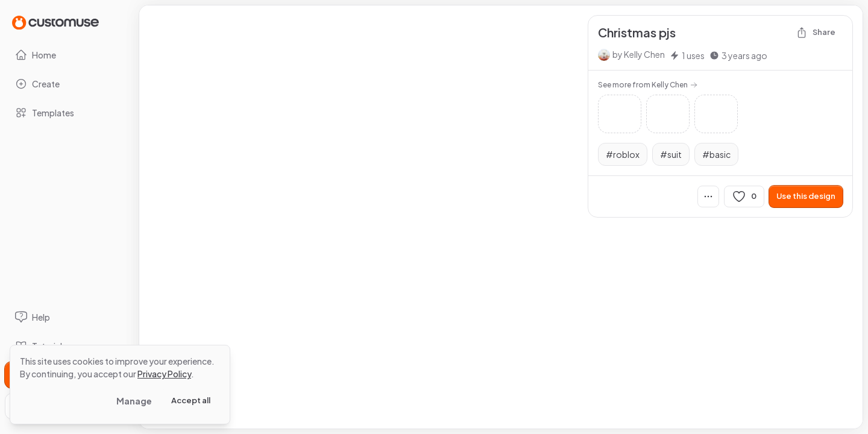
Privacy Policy (164, 374)
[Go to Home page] (55, 22)
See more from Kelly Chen (648, 85)
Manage (134, 401)
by (639, 54)
